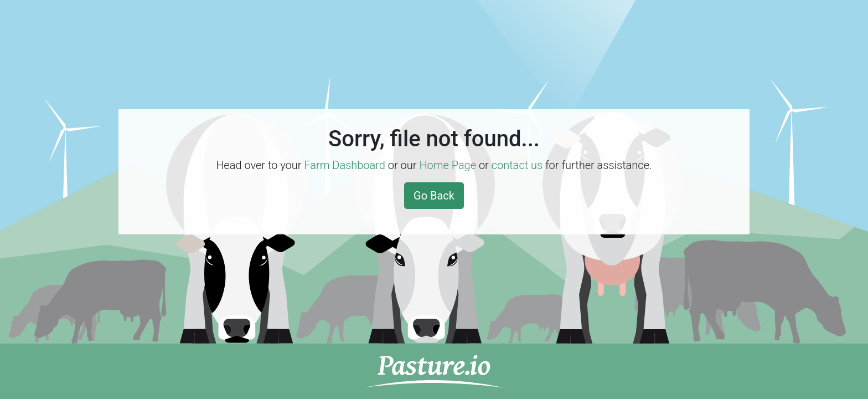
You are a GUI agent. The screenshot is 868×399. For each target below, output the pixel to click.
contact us (517, 165)
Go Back (434, 196)
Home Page (448, 165)
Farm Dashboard (345, 165)
